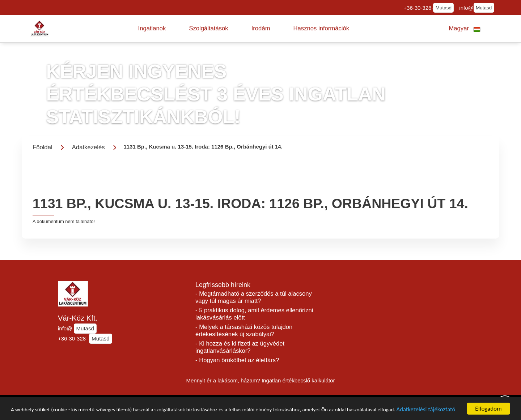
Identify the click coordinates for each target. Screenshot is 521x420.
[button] (152, 29)
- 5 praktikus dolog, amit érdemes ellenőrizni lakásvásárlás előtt (254, 314)
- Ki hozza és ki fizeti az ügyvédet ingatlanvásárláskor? (240, 347)
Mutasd (444, 8)
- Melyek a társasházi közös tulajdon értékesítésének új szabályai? (244, 331)
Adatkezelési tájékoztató (44, 411)
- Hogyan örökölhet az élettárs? (237, 360)
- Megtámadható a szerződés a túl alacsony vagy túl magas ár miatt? (254, 297)
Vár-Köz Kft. (78, 318)
